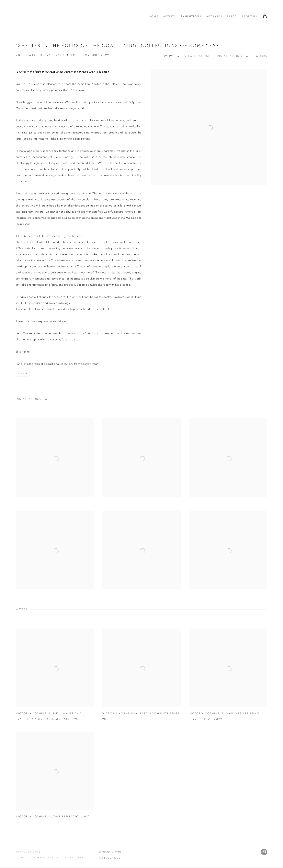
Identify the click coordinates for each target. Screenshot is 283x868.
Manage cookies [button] (28, 852)
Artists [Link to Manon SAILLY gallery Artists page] (170, 17)
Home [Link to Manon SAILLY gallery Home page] (153, 17)
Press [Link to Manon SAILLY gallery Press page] (232, 17)
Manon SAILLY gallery (45, 17)
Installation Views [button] (234, 56)
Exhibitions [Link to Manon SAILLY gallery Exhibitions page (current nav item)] (191, 17)
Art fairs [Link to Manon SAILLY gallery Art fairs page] (214, 17)
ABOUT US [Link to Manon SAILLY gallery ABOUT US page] (249, 17)
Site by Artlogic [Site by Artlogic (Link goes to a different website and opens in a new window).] (74, 858)
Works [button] (261, 56)
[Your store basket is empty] (265, 17)
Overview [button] (171, 56)
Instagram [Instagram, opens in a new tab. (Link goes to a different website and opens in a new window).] (264, 852)
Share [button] (23, 373)
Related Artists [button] (198, 56)
